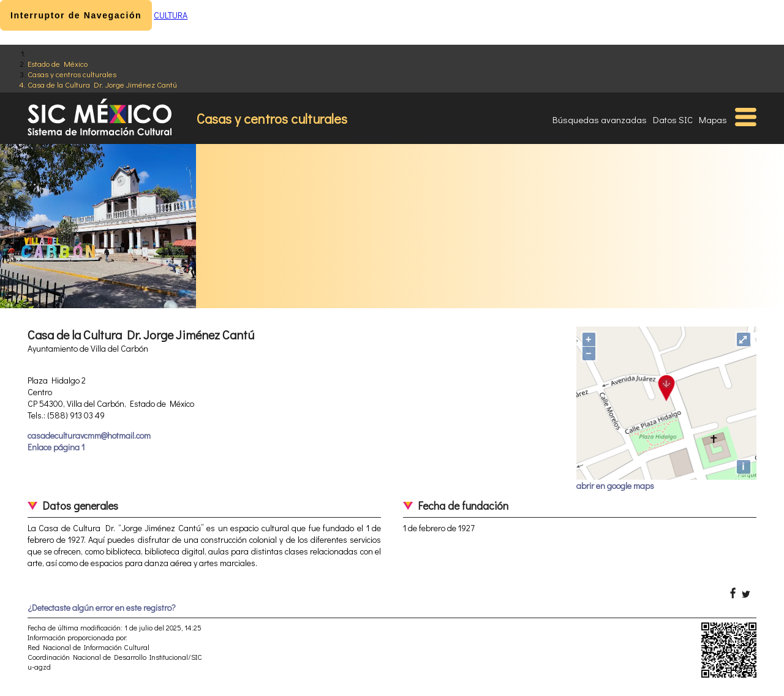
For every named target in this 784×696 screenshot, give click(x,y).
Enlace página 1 (56, 447)
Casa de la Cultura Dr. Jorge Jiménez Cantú (102, 84)
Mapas (713, 119)
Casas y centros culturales (72, 74)
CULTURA (171, 15)
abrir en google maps (615, 486)
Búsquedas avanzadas (600, 119)
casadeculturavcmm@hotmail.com (89, 435)
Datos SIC (673, 119)
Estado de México (58, 63)
